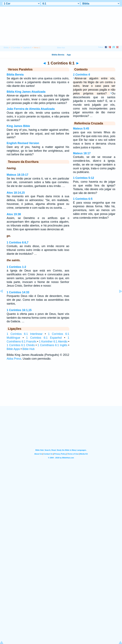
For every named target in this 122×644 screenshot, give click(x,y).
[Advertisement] (61, 386)
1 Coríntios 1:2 (16, 267)
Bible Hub (28, 349)
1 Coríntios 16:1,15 (19, 310)
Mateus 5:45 (81, 129)
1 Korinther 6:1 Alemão (53, 342)
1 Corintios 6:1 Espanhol (44, 338)
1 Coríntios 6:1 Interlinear (25, 334)
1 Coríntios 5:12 (84, 178)
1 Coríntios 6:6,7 (18, 242)
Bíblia (6, 48)
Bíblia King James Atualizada (26, 92)
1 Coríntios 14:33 (18, 292)
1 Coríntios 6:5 (83, 199)
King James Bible (18, 126)
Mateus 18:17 (82, 153)
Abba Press (14, 359)
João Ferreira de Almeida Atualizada (31, 109)
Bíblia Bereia (15, 75)
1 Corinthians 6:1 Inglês (52, 345)
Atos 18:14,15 (16, 193)
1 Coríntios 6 (82, 75)
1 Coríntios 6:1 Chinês (21, 345)
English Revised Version (23, 143)
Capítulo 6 (27, 48)
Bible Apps (13, 349)
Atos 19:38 (14, 214)
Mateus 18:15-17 (17, 175)
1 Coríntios (16, 48)
